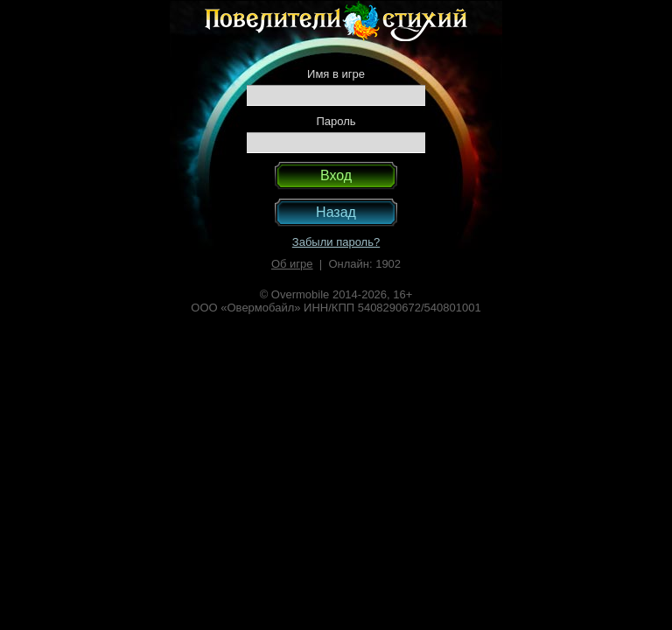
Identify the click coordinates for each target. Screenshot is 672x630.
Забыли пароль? (336, 242)
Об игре (292, 264)
